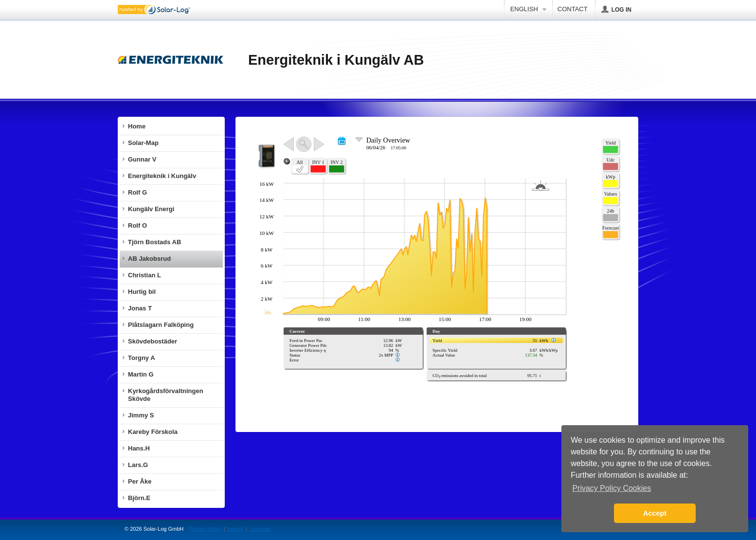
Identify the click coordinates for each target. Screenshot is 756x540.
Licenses (260, 529)
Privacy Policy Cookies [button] (612, 488)
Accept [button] (655, 513)
